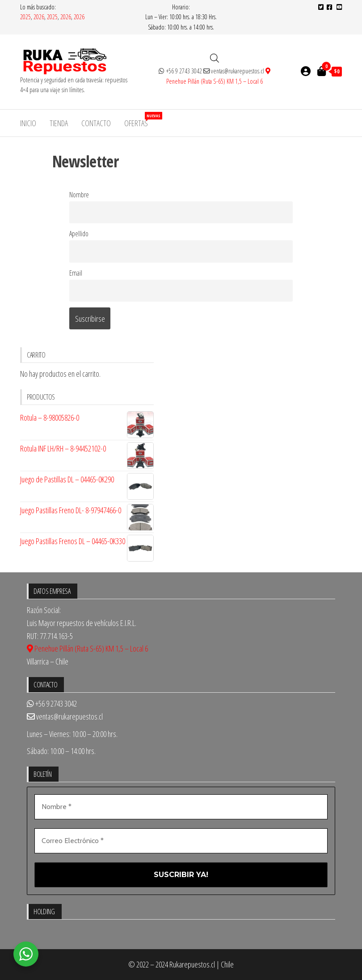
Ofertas (139, 120)
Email (76, 273)
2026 (39, 17)
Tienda (59, 123)
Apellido (79, 234)
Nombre (79, 195)
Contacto (96, 123)
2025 (25, 17)
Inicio (28, 123)
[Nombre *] (181, 807)
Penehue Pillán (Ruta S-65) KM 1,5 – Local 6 (87, 648)
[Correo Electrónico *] (181, 841)
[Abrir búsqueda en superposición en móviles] (215, 58)
